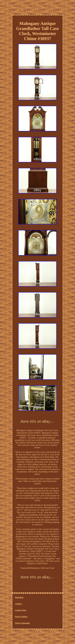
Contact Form (21, 610)
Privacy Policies (21, 617)
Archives (18, 604)
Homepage (19, 597)
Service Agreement (22, 623)
